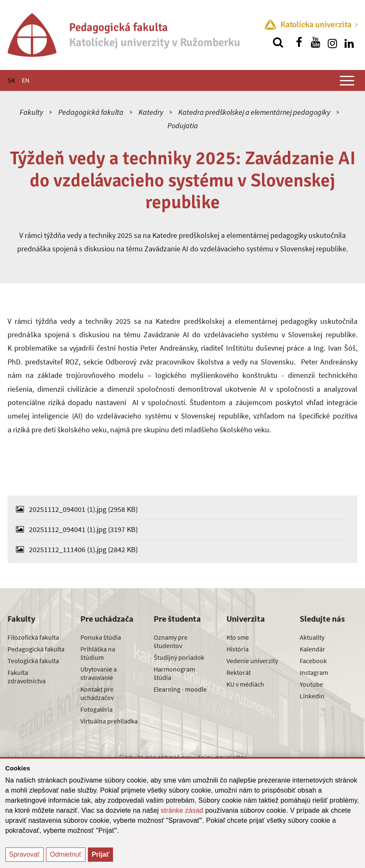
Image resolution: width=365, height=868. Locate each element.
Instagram (314, 672)
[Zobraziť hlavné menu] (347, 80)
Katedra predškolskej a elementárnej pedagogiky (254, 112)
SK (11, 80)
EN (26, 80)
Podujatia (183, 125)
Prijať (100, 854)
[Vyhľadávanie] (278, 42)
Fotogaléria (96, 709)
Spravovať (25, 854)
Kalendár (312, 649)
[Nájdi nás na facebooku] (299, 42)
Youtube (311, 684)
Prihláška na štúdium (98, 653)
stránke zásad (182, 810)
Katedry (151, 112)
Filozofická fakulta (33, 637)
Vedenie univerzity (252, 661)
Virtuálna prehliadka (109, 721)
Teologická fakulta (33, 661)
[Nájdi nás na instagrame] (332, 42)
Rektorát (239, 672)
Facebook (313, 661)
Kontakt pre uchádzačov (97, 693)
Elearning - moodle (180, 689)
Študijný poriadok (179, 657)
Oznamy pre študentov (171, 641)
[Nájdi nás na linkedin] (349, 42)
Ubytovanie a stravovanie (99, 673)
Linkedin (312, 696)
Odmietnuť (66, 854)
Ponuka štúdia (101, 637)
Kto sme (238, 637)
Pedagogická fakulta (91, 112)
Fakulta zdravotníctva (27, 677)
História (238, 649)
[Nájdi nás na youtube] (316, 42)
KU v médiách (245, 684)
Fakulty (31, 112)
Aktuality (312, 637)
